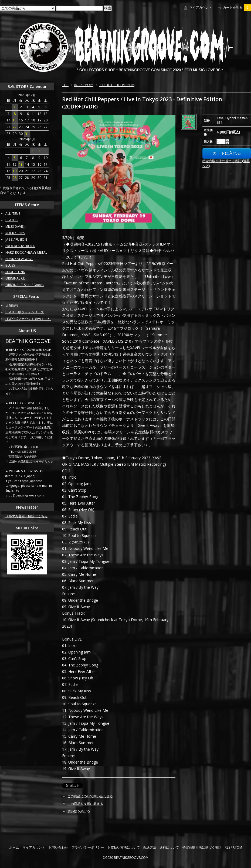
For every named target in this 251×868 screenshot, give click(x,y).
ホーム (14, 847)
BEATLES (12, 220)
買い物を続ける (79, 811)
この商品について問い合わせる (90, 796)
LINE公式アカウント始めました (28, 319)
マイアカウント (201, 7)
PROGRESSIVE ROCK (20, 246)
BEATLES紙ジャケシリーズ (25, 312)
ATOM (237, 847)
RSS (227, 847)
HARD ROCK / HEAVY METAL (26, 252)
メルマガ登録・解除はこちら (26, 516)
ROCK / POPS (84, 85)
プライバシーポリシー (88, 847)
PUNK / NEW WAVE (19, 259)
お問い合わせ (58, 847)
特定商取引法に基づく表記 (202, 847)
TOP (65, 85)
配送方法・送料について (161, 847)
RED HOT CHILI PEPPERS (117, 85)
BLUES (10, 265)
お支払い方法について (124, 847)
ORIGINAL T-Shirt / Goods (25, 285)
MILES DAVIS (14, 227)
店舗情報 (12, 305)
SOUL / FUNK (15, 272)
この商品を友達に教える (85, 804)
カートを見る (237, 7)
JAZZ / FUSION (16, 239)
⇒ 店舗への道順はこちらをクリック (30, 461)
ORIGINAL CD (16, 278)
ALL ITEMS (13, 214)
